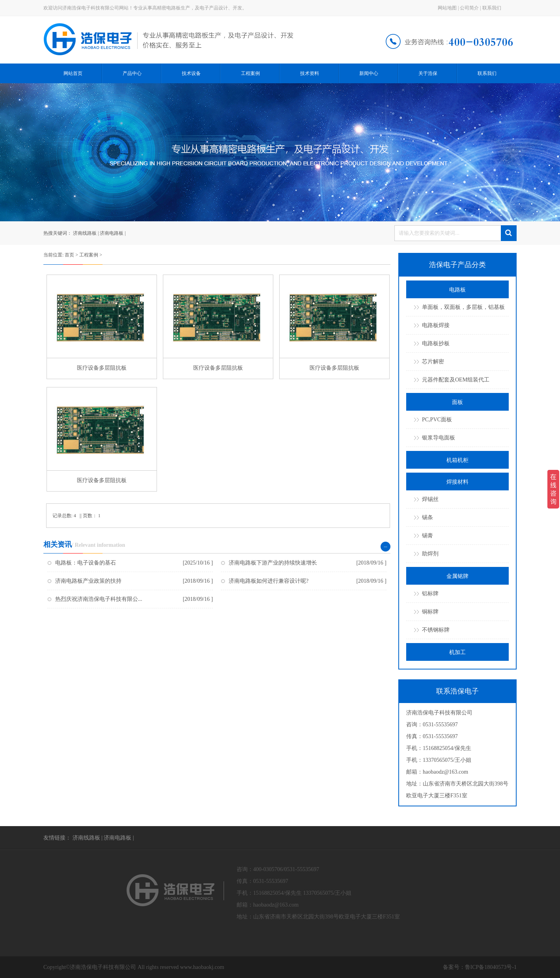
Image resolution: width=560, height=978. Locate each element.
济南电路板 (112, 233)
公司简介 (469, 8)
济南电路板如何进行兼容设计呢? (269, 581)
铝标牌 (430, 594)
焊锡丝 (430, 499)
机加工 (457, 652)
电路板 (457, 290)
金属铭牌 (457, 576)
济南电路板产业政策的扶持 (88, 581)
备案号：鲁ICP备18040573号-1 (480, 967)
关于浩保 (428, 73)
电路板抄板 (436, 343)
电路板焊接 (436, 325)
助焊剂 (430, 554)
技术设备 (191, 73)
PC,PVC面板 (437, 420)
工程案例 (250, 73)
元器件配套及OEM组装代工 (456, 380)
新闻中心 (369, 73)
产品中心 (132, 73)
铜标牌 (430, 612)
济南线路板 (85, 233)
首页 (69, 255)
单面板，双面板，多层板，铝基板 (463, 307)
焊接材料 (457, 482)
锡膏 (427, 536)
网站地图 (447, 8)
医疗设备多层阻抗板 (102, 368)
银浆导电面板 (439, 438)
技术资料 (310, 73)
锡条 (427, 517)
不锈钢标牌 (436, 630)
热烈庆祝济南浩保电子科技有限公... (99, 599)
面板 (457, 402)
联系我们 (492, 8)
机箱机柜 (457, 460)
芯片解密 (433, 362)
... (385, 546)
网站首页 (73, 73)
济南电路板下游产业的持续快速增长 (273, 563)
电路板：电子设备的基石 (86, 563)
